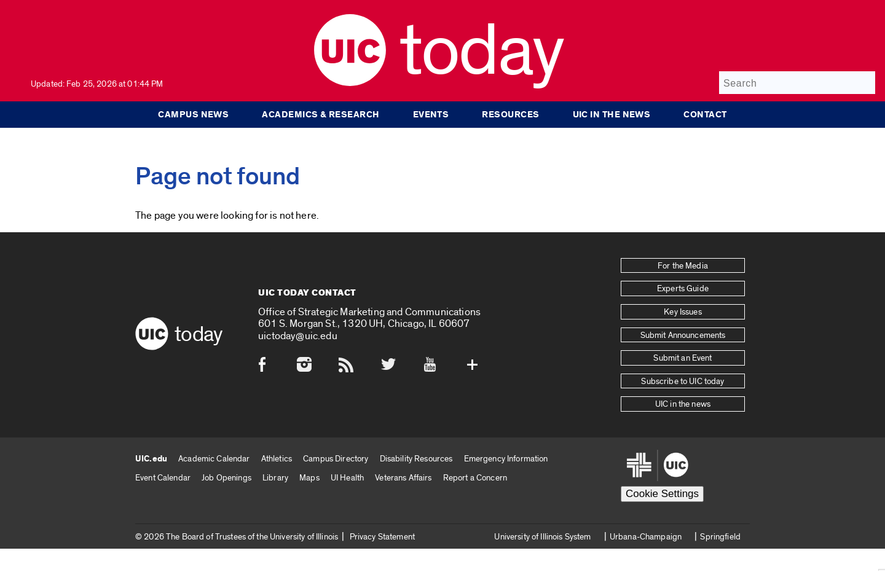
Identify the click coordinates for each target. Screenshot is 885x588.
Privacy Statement (382, 537)
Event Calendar (163, 478)
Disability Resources (416, 459)
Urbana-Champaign (646, 537)
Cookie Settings (662, 494)
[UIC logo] (350, 83)
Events (431, 114)
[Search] (797, 83)
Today (482, 52)
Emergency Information (506, 459)
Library (275, 478)
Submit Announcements (683, 335)
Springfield (720, 537)
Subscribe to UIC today (682, 382)
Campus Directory (336, 459)
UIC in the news (612, 114)
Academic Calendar (214, 459)
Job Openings (226, 478)
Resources (510, 114)
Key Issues (682, 312)
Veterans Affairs (403, 478)
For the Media (683, 266)
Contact (705, 114)
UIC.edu (151, 459)
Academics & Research (321, 114)
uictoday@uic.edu (298, 336)
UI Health (347, 478)
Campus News (193, 114)
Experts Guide (683, 289)
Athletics (277, 459)
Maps (309, 478)
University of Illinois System (542, 537)
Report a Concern (475, 478)
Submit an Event (682, 358)
